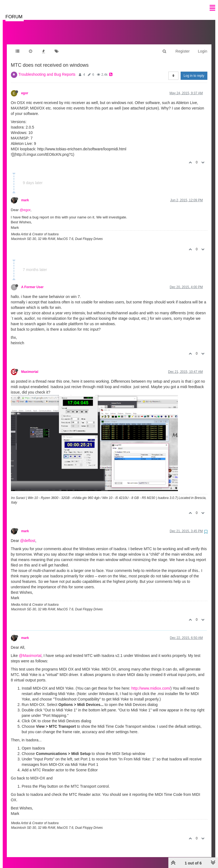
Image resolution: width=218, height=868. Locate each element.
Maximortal (30, 366)
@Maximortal (30, 650)
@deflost (28, 535)
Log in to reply (194, 70)
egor (25, 88)
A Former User (32, 282)
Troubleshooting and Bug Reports (47, 69)
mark (25, 195)
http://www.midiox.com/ (151, 683)
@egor (25, 204)
